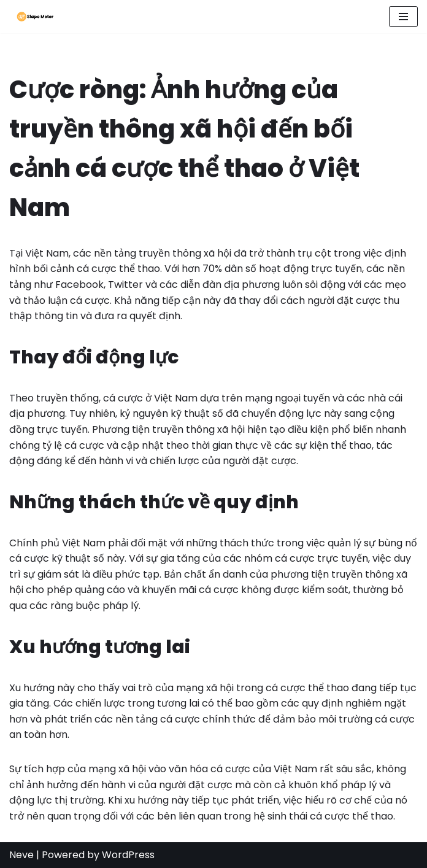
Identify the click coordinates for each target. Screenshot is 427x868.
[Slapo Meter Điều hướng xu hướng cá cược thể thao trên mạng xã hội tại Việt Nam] (32, 17)
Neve (21, 855)
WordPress (128, 855)
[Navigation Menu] (403, 17)
